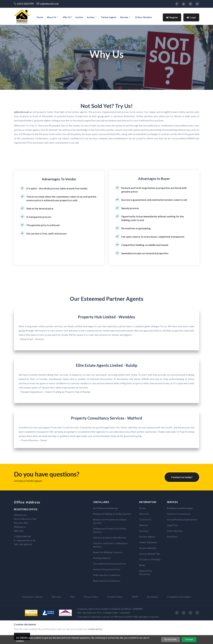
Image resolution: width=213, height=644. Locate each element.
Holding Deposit (102, 558)
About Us (52, 17)
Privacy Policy (91, 597)
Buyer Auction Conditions (107, 581)
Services (125, 17)
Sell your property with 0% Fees (110, 538)
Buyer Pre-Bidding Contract (108, 552)
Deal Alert (172, 537)
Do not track (171, 639)
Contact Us (145, 519)
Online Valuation (143, 17)
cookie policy (95, 629)
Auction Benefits (148, 548)
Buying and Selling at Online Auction (112, 514)
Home (40, 17)
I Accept (189, 639)
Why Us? (67, 17)
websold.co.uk (21, 112)
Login (191, 17)
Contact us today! (182, 477)
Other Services (175, 531)
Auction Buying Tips (150, 554)
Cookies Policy (115, 597)
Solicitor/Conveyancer (179, 514)
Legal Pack (172, 525)
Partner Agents (109, 17)
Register (172, 17)
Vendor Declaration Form (107, 569)
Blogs (142, 565)
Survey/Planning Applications (182, 519)
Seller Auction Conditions (107, 575)
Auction (79, 17)
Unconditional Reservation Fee (109, 564)
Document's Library (32, 597)
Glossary (56, 597)
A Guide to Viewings (150, 559)
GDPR (135, 597)
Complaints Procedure (179, 597)
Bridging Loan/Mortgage (180, 508)
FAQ (72, 597)
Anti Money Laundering (105, 508)
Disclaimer (153, 597)
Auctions (144, 531)
